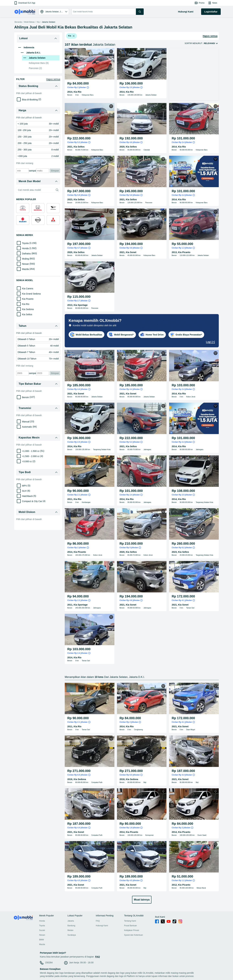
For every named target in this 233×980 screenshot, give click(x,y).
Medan (70, 930)
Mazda (42, 944)
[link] (38, 124)
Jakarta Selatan (48, 22)
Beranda (18, 22)
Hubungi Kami (102, 926)
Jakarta (71, 921)
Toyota (42, 926)
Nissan (42, 935)
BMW (42, 940)
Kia (38, 22)
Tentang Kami (130, 921)
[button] (25, 3)
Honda (42, 921)
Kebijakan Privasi (132, 930)
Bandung (71, 926)
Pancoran (35, 68)
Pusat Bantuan (130, 926)
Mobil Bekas (29, 22)
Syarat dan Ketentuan (133, 935)
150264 (49, 963)
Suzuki (42, 930)
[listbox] (74, 36)
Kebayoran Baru (39, 63)
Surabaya (72, 935)
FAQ (98, 921)
